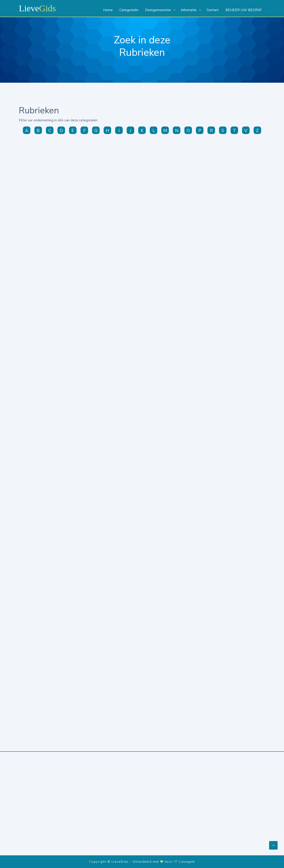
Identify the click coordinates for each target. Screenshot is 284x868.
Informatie (189, 10)
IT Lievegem (184, 861)
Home (108, 10)
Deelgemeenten (158, 10)
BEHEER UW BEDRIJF (244, 10)
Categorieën (129, 10)
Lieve (37, 8)
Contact (213, 10)
